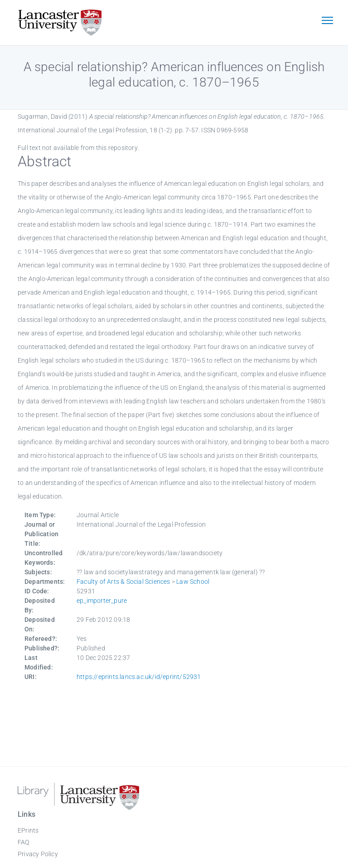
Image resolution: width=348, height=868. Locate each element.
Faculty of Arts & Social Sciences (123, 582)
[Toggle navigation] (327, 21)
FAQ (24, 842)
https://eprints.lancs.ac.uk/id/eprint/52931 (139, 677)
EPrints (28, 830)
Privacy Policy (38, 854)
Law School (193, 582)
